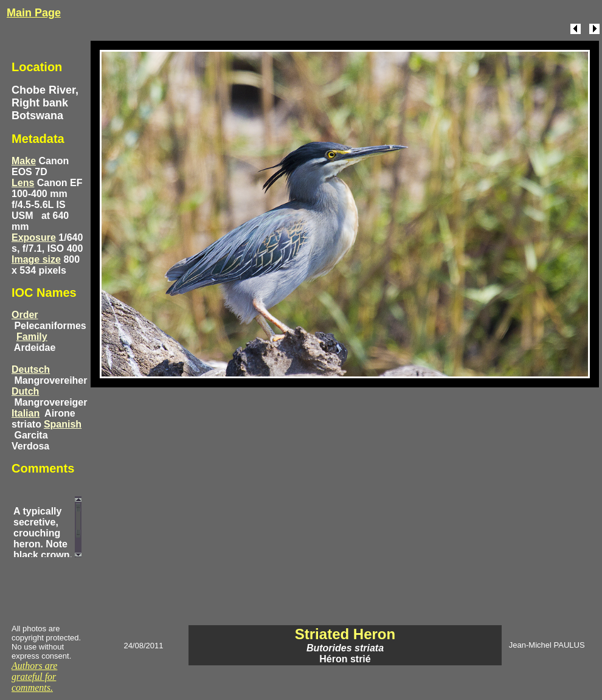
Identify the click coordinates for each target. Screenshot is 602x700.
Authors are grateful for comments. (34, 677)
